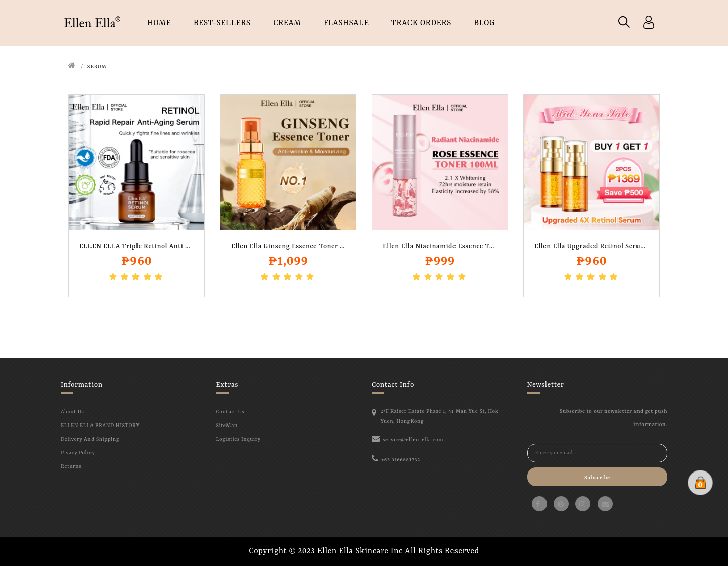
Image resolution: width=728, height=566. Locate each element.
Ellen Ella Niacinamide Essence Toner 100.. (440, 246)
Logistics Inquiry (239, 439)
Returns (71, 466)
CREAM (287, 23)
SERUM (97, 67)
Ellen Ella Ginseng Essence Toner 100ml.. (288, 246)
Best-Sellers (222, 23)
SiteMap (227, 426)
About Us (72, 412)
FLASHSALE (346, 23)
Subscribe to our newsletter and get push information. (613, 418)
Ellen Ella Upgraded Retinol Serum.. (591, 246)
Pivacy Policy (78, 453)
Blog (484, 23)
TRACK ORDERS (421, 23)
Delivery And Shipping (90, 439)
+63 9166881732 (401, 460)
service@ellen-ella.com (413, 440)
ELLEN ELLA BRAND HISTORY (100, 426)
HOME (159, 23)
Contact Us (231, 412)
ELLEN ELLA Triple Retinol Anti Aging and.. (136, 246)
